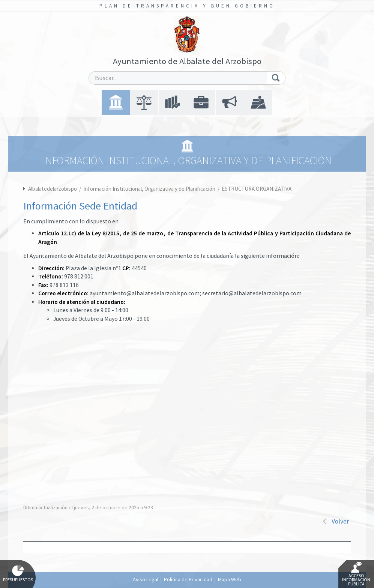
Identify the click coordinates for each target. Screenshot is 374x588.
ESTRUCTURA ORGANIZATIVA (257, 189)
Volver (340, 521)
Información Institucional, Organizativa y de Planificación (150, 189)
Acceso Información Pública (356, 574)
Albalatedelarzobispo (53, 189)
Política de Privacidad (188, 579)
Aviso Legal (146, 579)
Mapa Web (230, 579)
